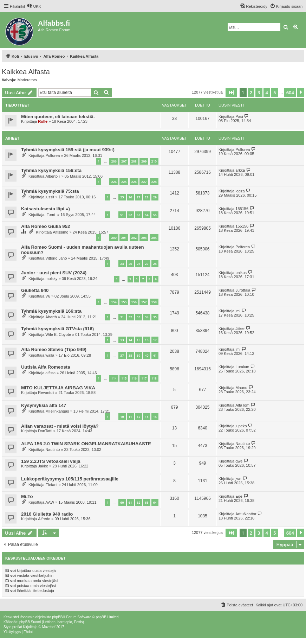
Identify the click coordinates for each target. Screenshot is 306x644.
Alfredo (44, 519)
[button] (231, 93)
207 (124, 161)
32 (130, 317)
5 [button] (275, 93)
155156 (242, 209)
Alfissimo (60, 232)
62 (138, 502)
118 (154, 378)
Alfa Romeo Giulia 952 (45, 226)
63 (147, 502)
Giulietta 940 (35, 290)
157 (144, 302)
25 (122, 197)
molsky (51, 279)
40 (147, 355)
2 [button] (251, 93)
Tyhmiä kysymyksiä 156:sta (51, 170)
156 (134, 302)
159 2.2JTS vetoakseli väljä (51, 461)
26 (130, 197)
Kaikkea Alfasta (26, 72)
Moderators (27, 80)
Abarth (51, 317)
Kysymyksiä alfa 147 (44, 405)
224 (114, 182)
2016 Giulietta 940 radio (47, 514)
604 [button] (290, 93)
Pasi (239, 116)
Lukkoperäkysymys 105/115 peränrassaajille (70, 479)
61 (130, 502)
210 (154, 161)
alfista (50, 373)
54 (147, 215)
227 (144, 182)
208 (134, 161)
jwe (238, 479)
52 (130, 215)
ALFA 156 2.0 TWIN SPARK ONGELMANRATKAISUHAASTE (86, 444)
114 (114, 378)
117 (144, 378)
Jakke (43, 466)
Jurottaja (243, 290)
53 (138, 215)
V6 (48, 296)
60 (122, 502)
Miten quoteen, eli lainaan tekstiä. (58, 117)
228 (154, 182)
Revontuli (46, 393)
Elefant (51, 485)
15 (138, 340)
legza (240, 191)
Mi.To (27, 496)
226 (134, 182)
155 (124, 302)
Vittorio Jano (56, 258)
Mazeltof (49, 627)
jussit (50, 197)
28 (147, 197)
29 (155, 197)
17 (155, 340)
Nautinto (53, 449)
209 (144, 161)
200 (114, 238)
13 (122, 340)
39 (138, 355)
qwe (239, 461)
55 (155, 215)
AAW (50, 502)
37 (122, 355)
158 (154, 302)
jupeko (241, 426)
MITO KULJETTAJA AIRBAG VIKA (58, 388)
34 (147, 317)
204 (154, 238)
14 (130, 340)
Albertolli (53, 176)
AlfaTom (242, 405)
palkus (241, 273)
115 (124, 378)
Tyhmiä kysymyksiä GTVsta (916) (57, 329)
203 (144, 238)
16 (147, 340)
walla (50, 355)
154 (114, 302)
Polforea (53, 155)
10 (122, 417)
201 (124, 238)
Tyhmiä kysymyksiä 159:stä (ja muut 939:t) (68, 150)
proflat (17, 627)
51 (122, 215)
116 (134, 378)
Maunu (241, 388)
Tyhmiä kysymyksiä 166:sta (51, 311)
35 (155, 317)
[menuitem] (34, 6)
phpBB (57, 617)
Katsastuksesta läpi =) (45, 209)
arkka (240, 170)
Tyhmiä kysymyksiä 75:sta (50, 191)
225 (124, 182)
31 (122, 317)
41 (155, 355)
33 (138, 317)
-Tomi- (51, 215)
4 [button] (267, 93)
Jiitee (240, 329)
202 (134, 238)
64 (155, 502)
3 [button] (259, 93)
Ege (239, 496)
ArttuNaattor (246, 514)
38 (130, 355)
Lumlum (242, 367)
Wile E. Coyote (58, 334)
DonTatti (45, 431)
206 (114, 161)
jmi (238, 311)
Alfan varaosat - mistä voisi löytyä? (60, 426)
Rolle (43, 121)
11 (130, 417)
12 (138, 417)
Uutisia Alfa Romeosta (45, 367)
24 (122, 264)
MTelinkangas (57, 411)
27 (138, 197)
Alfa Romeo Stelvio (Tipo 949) (54, 349)
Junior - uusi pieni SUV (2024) (54, 273)
